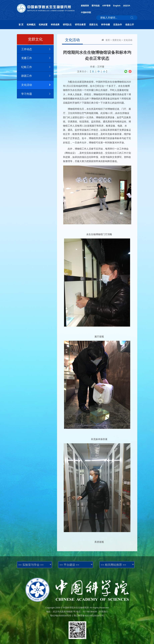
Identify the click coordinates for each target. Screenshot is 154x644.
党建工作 (37, 58)
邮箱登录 (85, 6)
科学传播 (106, 25)
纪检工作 (37, 67)
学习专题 (37, 94)
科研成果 (55, 25)
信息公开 (130, 25)
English (117, 6)
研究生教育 (80, 25)
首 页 (21, 25)
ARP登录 (106, 6)
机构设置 (43, 25)
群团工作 (37, 76)
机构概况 (31, 25)
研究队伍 (67, 25)
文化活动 (37, 85)
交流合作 (118, 25)
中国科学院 (86, 12)
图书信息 (96, 6)
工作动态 (37, 49)
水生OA (127, 6)
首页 (108, 40)
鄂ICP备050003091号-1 (62, 616)
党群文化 (93, 25)
